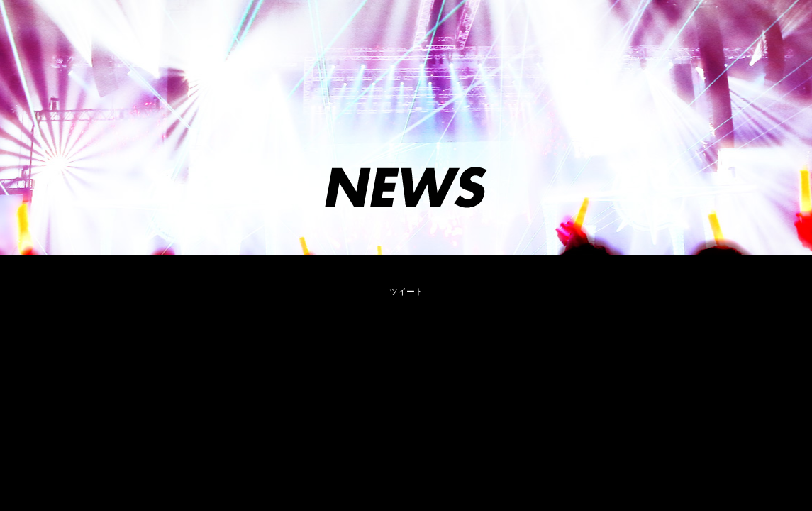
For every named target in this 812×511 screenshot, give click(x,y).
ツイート (406, 292)
